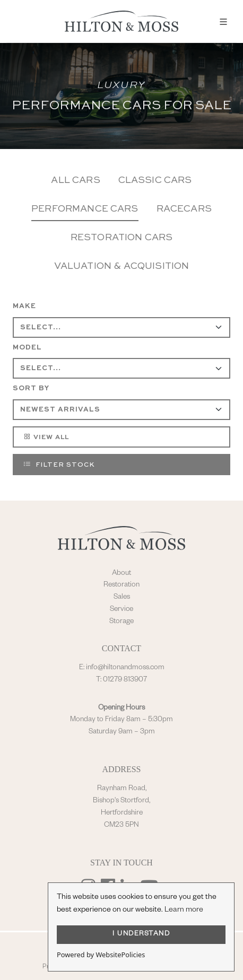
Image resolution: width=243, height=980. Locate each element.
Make (24, 306)
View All (46, 436)
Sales (122, 598)
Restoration (121, 585)
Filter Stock (59, 464)
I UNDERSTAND (141, 934)
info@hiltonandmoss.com (125, 668)
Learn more (184, 911)
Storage (121, 622)
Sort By (31, 388)
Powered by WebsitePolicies (101, 955)
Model (27, 348)
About (121, 574)
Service (121, 610)
